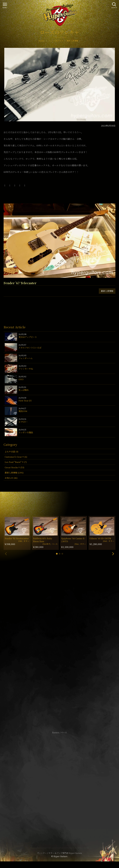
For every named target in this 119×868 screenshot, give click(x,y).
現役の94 (23, 411)
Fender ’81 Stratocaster (17, 538)
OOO (21, 379)
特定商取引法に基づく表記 (60, 783)
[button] (57, 554)
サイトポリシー (60, 779)
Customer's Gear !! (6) (16, 457)
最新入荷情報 (107, 291)
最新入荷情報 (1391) (14, 473)
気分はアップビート (28, 337)
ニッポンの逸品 (26, 432)
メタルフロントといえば (30, 348)
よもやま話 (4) (11, 452)
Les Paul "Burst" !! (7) (16, 462)
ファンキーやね (26, 369)
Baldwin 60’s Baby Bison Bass (43, 540)
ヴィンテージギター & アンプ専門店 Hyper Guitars (60, 853)
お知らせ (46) (11, 478)
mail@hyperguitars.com (64, 642)
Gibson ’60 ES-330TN (100, 538)
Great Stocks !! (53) (14, 467)
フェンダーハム (26, 358)
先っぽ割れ (24, 390)
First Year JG (25, 401)
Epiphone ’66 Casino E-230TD (73, 540)
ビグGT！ (23, 422)
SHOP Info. (59, 650)
